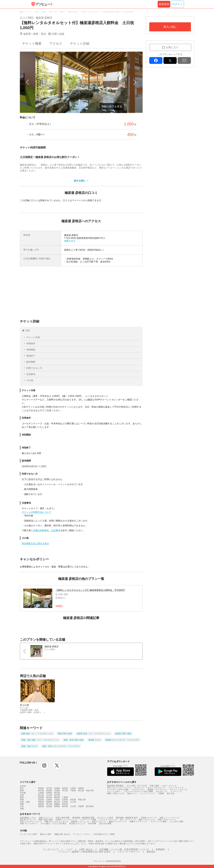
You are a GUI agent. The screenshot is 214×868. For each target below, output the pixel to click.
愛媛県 (57, 804)
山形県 (73, 788)
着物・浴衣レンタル (116, 793)
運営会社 (151, 852)
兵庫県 (65, 800)
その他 (30, 380)
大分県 (73, 806)
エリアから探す (28, 782)
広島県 (65, 802)
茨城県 (57, 791)
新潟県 (57, 793)
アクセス (56, 43)
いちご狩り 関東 (176, 822)
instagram (44, 765)
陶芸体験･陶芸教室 (115, 786)
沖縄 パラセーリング (166, 820)
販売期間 (31, 362)
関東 (22, 791)
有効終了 (31, 356)
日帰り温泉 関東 (63, 818)
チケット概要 (32, 43)
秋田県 (65, 788)
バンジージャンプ (147, 793)
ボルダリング (162, 792)
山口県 (73, 802)
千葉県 (73, 791)
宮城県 (57, 788)
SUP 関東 (92, 824)
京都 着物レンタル (28, 818)
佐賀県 (49, 806)
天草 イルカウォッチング (31, 822)
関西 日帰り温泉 (46, 820)
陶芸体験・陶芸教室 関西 (83, 818)
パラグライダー (138, 790)
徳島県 (41, 804)
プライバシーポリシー (129, 852)
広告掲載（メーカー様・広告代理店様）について (124, 849)
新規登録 (164, 4)
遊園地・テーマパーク (157, 790)
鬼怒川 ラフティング (118, 822)
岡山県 (57, 802)
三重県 (65, 797)
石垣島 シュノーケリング (66, 820)
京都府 (49, 800)
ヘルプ (69, 849)
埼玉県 (65, 791)
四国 (22, 804)
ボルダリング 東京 (105, 818)
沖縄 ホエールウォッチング (56, 822)
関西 (22, 800)
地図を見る (70, 241)
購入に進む (170, 27)
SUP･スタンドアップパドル (119, 788)
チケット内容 (33, 337)
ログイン (177, 4)
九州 (22, 806)
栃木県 (41, 791)
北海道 (23, 786)
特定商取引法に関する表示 (35, 543)
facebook (156, 60)
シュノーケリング (176, 788)
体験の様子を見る (112, 106)
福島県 (81, 788)
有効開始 (31, 350)
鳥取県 (41, 802)
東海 (22, 797)
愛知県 (57, 797)
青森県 (41, 788)
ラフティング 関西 (158, 822)
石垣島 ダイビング (149, 818)
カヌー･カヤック (169, 786)
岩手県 (49, 788)
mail (184, 60)
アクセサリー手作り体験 (118, 790)
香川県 (49, 804)
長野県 (49, 793)
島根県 (49, 802)
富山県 (41, 795)
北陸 (22, 795)
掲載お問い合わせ (62, 834)
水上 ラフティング (128, 820)
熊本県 (65, 806)
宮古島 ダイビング (77, 824)
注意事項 (31, 374)
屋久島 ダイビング (28, 820)
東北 (22, 788)
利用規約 (160, 849)
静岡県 (41, 797)
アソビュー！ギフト (82, 834)
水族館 (161, 793)
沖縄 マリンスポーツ (29, 824)
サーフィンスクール (178, 790)
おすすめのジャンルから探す (122, 782)
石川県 (49, 795)
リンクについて (51, 849)
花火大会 (171, 793)
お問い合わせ (86, 849)
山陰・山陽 (25, 802)
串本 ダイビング (99, 822)
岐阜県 (49, 797)
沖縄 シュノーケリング (169, 818)
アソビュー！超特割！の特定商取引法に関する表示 (84, 852)
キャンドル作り (114, 792)
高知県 (65, 804)
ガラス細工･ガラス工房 (136, 786)
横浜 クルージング (147, 820)
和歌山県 (82, 800)
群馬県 (49, 791)
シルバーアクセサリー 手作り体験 (138, 792)
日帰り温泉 (154, 786)
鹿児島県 (90, 806)
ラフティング (176, 792)
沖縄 (22, 809)
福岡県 (41, 806)
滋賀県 (41, 800)
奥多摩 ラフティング (80, 822)
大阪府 (57, 800)
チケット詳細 (80, 43)
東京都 (81, 791)
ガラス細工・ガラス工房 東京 (53, 824)
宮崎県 (81, 806)
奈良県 (73, 800)
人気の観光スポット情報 (104, 834)
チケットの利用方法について (37, 512)
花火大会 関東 (105, 824)
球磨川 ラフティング (138, 822)
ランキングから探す (29, 834)
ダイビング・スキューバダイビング (150, 788)
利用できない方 (34, 368)
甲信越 (23, 793)
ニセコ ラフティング (108, 820)
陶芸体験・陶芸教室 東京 (127, 818)
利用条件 (31, 343)
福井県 (57, 795)
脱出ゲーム (132, 793)
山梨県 (41, 793)
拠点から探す (46, 834)
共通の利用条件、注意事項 (47, 530)
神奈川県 (90, 791)
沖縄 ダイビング (46, 818)
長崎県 (57, 806)
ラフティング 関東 (88, 820)
